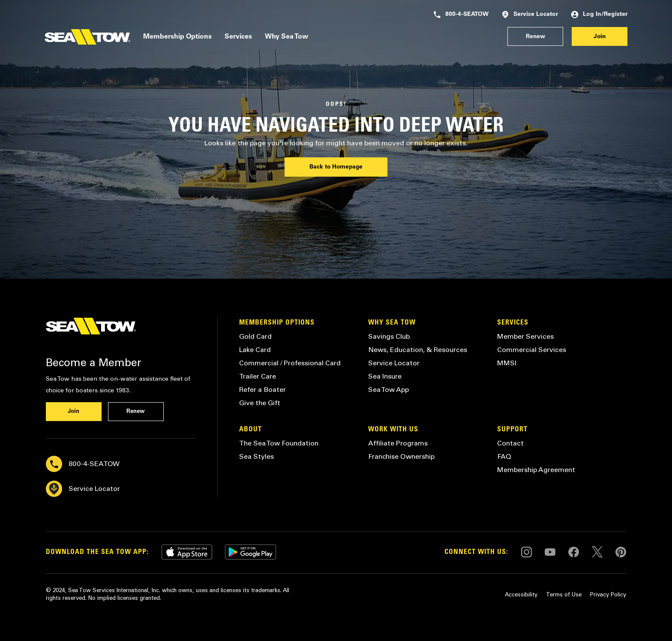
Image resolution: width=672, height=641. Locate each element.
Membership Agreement (536, 470)
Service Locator (530, 15)
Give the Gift (260, 403)
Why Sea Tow (286, 37)
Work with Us (393, 430)
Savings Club (389, 336)
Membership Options (177, 37)
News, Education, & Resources (418, 350)
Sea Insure (385, 376)
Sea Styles (256, 456)
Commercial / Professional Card (290, 363)
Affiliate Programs (398, 443)
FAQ (504, 456)
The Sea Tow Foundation (279, 443)
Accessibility (521, 594)
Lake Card (255, 350)
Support (512, 430)
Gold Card (255, 336)
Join (600, 37)
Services (238, 37)
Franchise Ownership (401, 456)
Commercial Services (532, 350)
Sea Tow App (388, 390)
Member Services (525, 336)
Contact (510, 443)
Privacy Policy (608, 594)
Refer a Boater (262, 390)
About (250, 430)
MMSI (507, 363)
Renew (535, 37)
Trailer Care (258, 376)
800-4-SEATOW (461, 15)
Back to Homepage (336, 167)
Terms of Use (564, 594)
